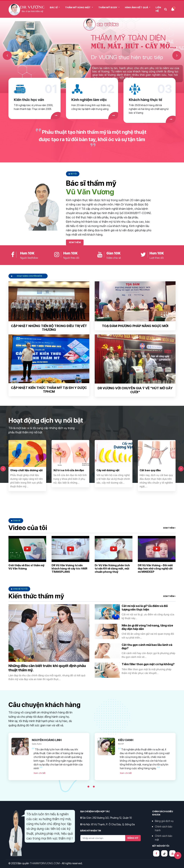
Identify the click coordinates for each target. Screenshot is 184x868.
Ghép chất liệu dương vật (27, 470)
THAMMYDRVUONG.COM (45, 863)
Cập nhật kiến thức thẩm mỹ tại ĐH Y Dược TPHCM (49, 390)
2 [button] (94, 787)
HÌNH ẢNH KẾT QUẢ (137, 7)
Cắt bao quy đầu (150, 470)
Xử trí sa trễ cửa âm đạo (69, 470)
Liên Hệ (158, 9)
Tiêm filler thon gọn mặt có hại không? (148, 664)
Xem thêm (75, 242)
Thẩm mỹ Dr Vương (26, 10)
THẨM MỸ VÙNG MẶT (78, 7)
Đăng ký (133, 838)
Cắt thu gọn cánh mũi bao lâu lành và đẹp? (147, 646)
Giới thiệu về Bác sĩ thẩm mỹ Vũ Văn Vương (26, 567)
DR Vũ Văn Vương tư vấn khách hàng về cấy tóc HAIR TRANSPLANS (69, 568)
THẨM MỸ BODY (108, 7)
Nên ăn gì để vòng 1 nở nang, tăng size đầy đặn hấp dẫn (147, 627)
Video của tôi (28, 528)
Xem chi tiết (40, 773)
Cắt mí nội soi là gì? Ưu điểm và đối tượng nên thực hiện (145, 608)
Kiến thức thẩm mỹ (36, 596)
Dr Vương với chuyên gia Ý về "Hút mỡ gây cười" (135, 390)
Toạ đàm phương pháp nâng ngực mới (135, 326)
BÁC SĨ (54, 7)
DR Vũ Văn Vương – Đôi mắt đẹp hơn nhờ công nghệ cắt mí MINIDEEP (155, 568)
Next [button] (177, 55)
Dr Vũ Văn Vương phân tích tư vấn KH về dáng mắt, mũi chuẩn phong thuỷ (112, 568)
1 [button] (88, 787)
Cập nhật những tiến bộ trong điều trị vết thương (49, 328)
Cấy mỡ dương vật (108, 470)
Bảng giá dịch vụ (164, 821)
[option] (92, 55)
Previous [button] (7, 55)
